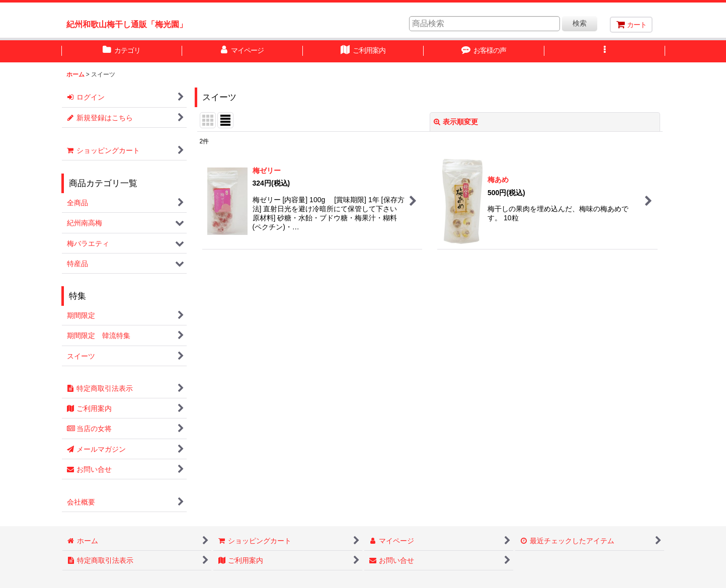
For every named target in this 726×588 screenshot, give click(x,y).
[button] (605, 51)
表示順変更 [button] (456, 122)
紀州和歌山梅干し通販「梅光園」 (127, 24)
